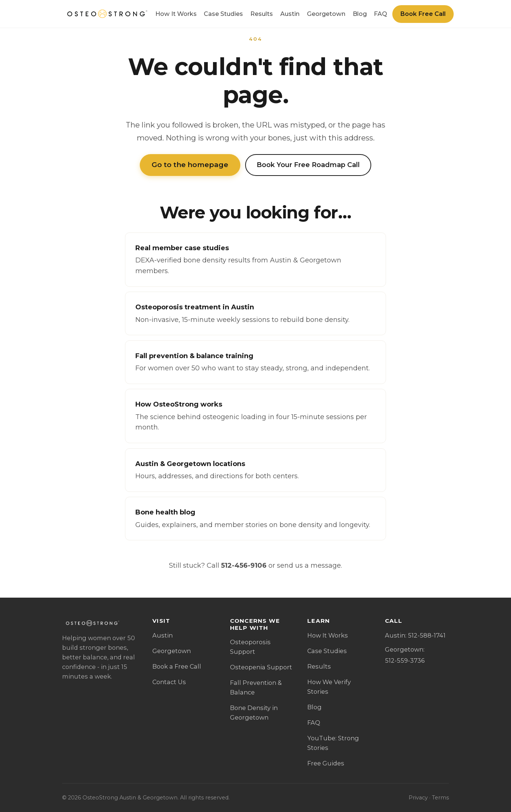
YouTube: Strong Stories (333, 743)
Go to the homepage (190, 165)
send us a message (309, 565)
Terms (440, 798)
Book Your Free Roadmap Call (308, 165)
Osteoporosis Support (250, 647)
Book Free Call (423, 14)
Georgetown (326, 14)
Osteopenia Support (261, 667)
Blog (360, 14)
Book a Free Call (177, 666)
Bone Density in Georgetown (254, 713)
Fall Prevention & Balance (256, 687)
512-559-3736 (405, 660)
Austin (290, 14)
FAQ (380, 14)
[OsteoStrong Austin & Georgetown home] (106, 14)
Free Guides (326, 763)
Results (262, 14)
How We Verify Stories (329, 687)
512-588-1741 (427, 635)
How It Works (176, 14)
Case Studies (223, 14)
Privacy (418, 798)
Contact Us (169, 682)
